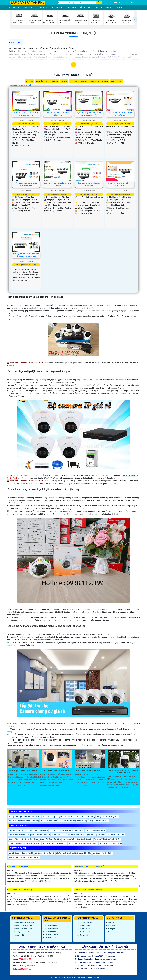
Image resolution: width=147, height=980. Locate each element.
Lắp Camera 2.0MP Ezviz (116, 835)
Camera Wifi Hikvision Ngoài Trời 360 (107, 839)
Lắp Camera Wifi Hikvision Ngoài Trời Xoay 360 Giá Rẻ (86, 835)
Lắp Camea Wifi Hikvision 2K (96, 831)
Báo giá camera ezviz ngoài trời (108, 817)
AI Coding (105, 81)
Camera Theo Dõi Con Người (24, 923)
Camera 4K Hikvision (52, 928)
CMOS (76, 81)
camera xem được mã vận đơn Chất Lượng (80, 817)
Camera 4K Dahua (51, 931)
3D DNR (119, 81)
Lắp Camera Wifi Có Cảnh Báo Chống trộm (78, 839)
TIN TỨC (120, 7)
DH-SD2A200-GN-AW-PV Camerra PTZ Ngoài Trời (123, 772)
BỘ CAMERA (14, 7)
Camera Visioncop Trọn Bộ (73, 33)
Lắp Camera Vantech (84, 926)
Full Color (64, 81)
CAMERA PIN (56, 7)
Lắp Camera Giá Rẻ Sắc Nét (45, 853)
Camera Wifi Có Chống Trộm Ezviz (55, 843)
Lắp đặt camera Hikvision (86, 932)
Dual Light (39, 81)
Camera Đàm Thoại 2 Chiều (23, 929)
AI (71, 81)
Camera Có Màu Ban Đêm (23, 926)
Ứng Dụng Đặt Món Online (18, 866)
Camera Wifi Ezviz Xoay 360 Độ (111, 843)
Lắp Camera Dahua (83, 929)
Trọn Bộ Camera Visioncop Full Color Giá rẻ (24, 857)
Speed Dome (95, 81)
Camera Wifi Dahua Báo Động (50, 839)
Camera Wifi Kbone (58, 835)
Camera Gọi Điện (19, 935)
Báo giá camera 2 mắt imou (99, 821)
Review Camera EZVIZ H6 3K (57, 771)
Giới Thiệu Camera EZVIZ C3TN (90, 771)
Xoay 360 (84, 81)
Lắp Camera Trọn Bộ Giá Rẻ (20, 85)
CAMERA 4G (71, 7)
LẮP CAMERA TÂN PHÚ (28, 2)
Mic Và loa (29, 81)
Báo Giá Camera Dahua (49, 821)
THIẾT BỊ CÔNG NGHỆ (104, 7)
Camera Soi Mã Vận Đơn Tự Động (88, 890)
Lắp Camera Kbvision (84, 923)
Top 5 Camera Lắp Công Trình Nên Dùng (73, 821)
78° (46, 81)
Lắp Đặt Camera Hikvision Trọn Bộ (21, 853)
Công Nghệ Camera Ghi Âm (23, 932)
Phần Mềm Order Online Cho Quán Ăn (90, 866)
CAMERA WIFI (28, 7)
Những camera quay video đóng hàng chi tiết (25, 817)
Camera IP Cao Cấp (52, 934)
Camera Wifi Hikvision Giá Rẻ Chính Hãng (24, 839)
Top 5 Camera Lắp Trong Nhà (53, 817)
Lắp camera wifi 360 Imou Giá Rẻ (21, 831)
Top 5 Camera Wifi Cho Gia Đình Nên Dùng (24, 821)
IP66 (112, 81)
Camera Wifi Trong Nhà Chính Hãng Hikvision (25, 843)
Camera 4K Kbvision (52, 925)
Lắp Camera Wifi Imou (84, 935)
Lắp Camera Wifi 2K (41, 831)
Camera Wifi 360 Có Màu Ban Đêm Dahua (83, 843)
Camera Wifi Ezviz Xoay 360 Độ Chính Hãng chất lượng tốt (29, 835)
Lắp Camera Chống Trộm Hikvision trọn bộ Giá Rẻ (74, 853)
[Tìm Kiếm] (77, 3)
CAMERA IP (43, 7)
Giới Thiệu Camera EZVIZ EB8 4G (24, 771)
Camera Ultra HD (51, 937)
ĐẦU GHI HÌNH (85, 7)
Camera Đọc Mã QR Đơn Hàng (19, 890)
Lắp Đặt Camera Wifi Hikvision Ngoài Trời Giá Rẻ (67, 831)
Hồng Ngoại (54, 81)
